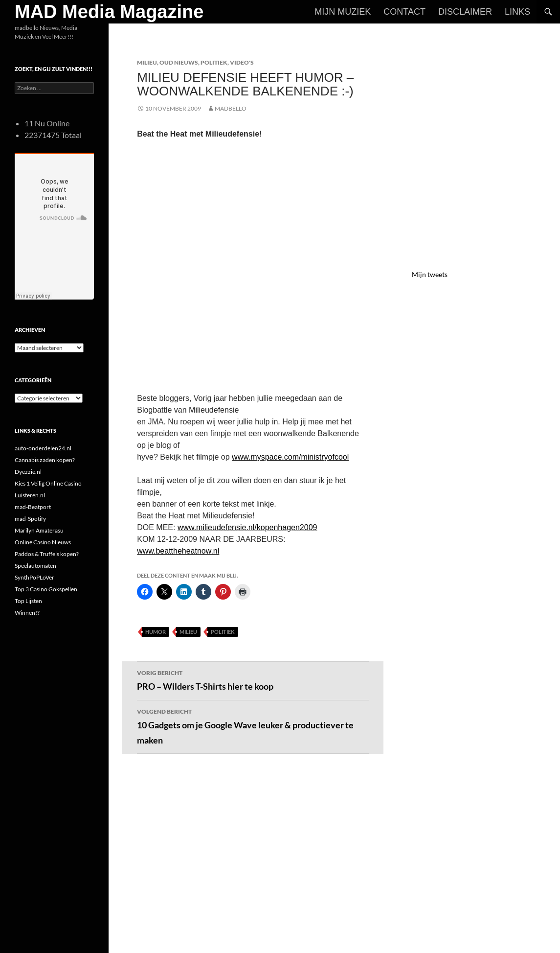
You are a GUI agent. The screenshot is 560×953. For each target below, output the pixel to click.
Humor (156, 632)
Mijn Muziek (343, 12)
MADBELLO (231, 108)
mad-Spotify (30, 519)
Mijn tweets (430, 274)
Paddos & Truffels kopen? (47, 554)
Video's (242, 62)
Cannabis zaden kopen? (45, 460)
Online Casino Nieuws (43, 542)
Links (517, 12)
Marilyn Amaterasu (39, 530)
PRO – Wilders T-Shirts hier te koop (253, 679)
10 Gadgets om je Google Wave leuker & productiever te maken (253, 726)
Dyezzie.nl (28, 472)
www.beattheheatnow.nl (178, 551)
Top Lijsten (28, 601)
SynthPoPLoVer (34, 577)
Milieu (147, 62)
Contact (404, 12)
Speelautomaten (35, 566)
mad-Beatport (33, 507)
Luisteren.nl (30, 495)
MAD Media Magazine (109, 12)
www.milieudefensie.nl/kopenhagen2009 (247, 527)
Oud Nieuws (179, 62)
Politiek (214, 62)
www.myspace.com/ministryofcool (290, 457)
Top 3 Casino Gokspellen (46, 589)
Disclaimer (465, 12)
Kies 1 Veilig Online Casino (48, 483)
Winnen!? (27, 613)
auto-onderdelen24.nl (43, 448)
